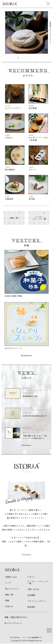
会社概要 (31, 596)
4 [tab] (31, 58)
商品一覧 (9, 595)
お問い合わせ (33, 590)
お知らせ (9, 607)
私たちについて (12, 589)
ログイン (31, 577)
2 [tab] (22, 58)
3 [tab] (27, 58)
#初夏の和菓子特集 (13, 296)
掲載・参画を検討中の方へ (16, 618)
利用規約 (31, 607)
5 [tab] (35, 58)
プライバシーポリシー (37, 601)
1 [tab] (18, 58)
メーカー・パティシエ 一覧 (38, 583)
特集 (7, 601)
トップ (8, 583)
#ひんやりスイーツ (13, 348)
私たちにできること (13, 623)
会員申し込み (11, 577)
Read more (27, 355)
